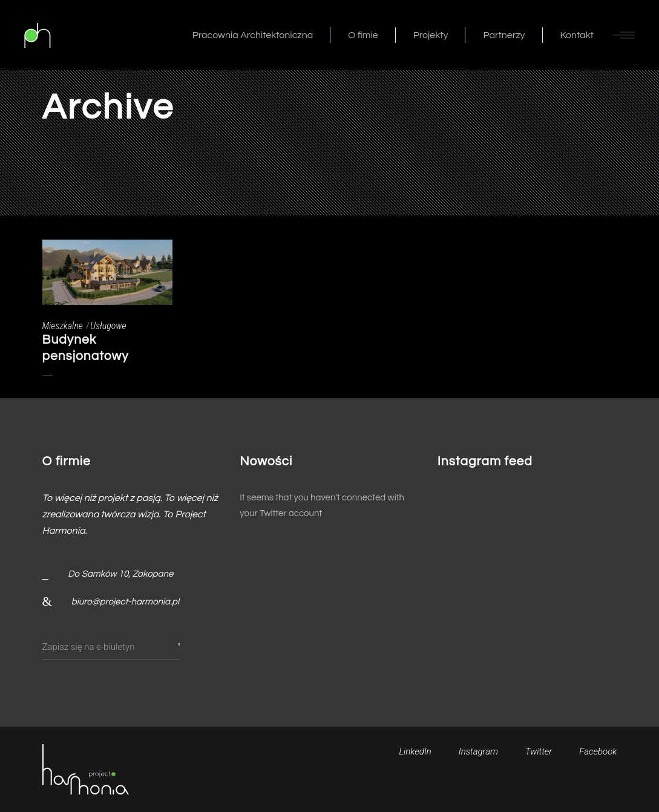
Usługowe (108, 326)
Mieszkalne (63, 326)
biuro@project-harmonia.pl (125, 602)
